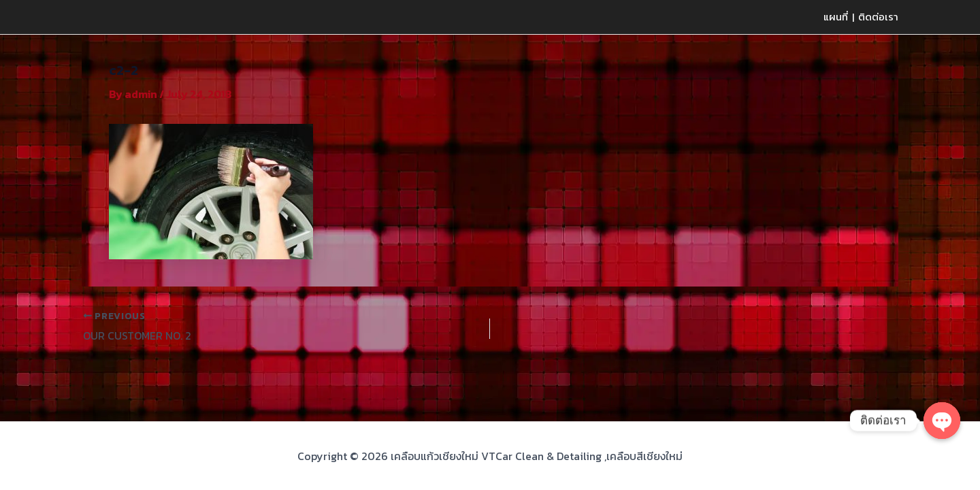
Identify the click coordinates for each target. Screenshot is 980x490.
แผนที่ (836, 17)
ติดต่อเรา (878, 17)
